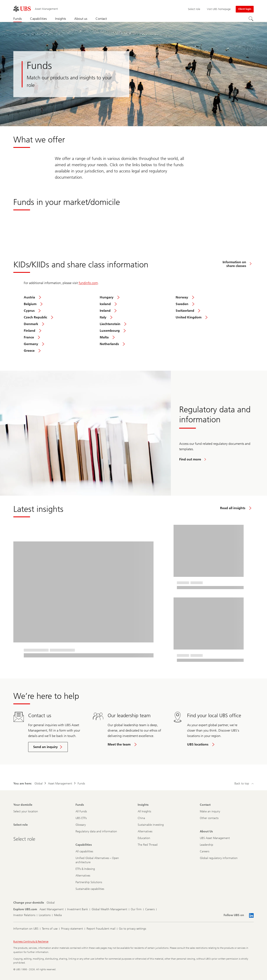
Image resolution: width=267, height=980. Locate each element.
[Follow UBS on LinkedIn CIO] (251, 915)
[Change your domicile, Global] (51, 903)
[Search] (251, 19)
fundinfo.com (88, 283)
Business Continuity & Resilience (31, 941)
